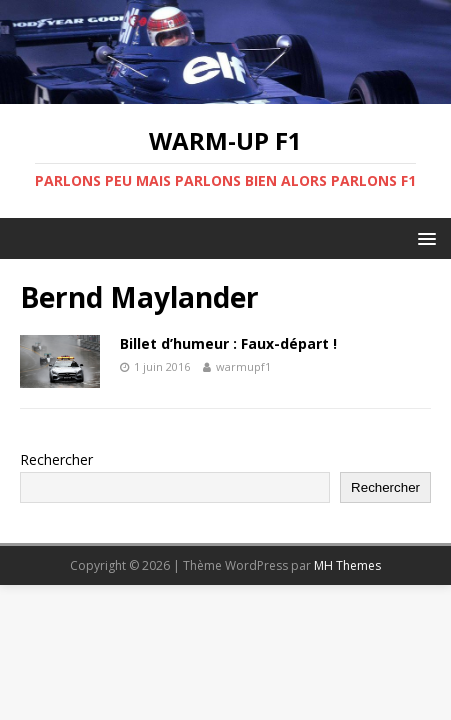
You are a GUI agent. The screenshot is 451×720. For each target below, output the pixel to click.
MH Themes (347, 565)
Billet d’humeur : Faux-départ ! (228, 343)
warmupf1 (243, 366)
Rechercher (56, 459)
